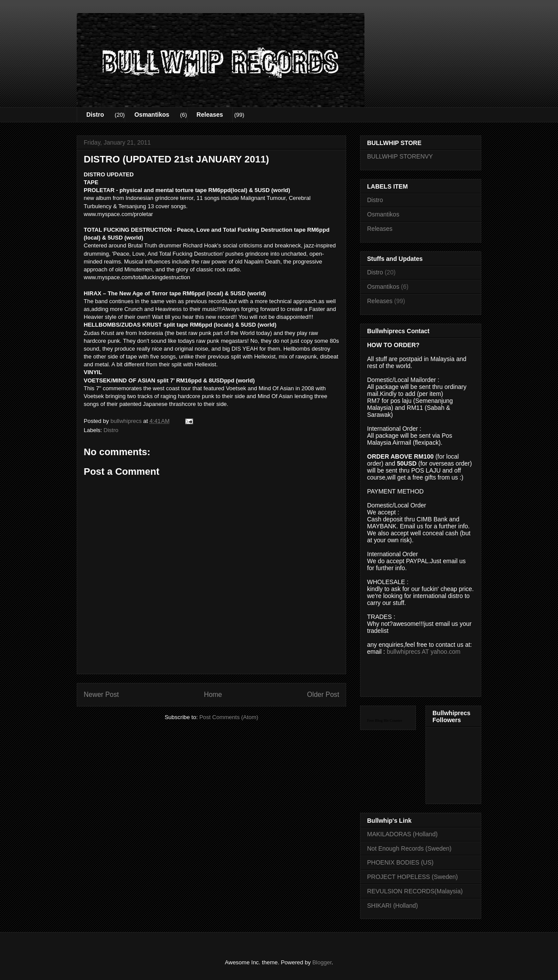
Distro (95, 115)
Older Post (323, 694)
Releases (210, 115)
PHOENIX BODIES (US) (400, 862)
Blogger (322, 962)
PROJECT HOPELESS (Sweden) (412, 877)
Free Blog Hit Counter (385, 720)
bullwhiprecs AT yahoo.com (424, 652)
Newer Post (101, 694)
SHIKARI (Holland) (393, 906)
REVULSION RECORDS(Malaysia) (415, 891)
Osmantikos (152, 115)
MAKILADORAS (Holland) (402, 834)
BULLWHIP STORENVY (400, 156)
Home (213, 694)
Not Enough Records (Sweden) (409, 848)
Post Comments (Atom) (229, 717)
